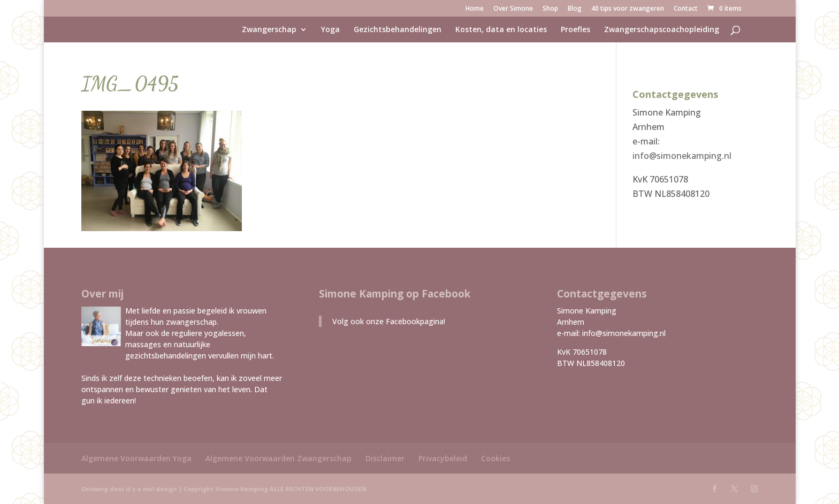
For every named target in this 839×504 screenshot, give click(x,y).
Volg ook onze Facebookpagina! (389, 321)
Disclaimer (385, 458)
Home (475, 9)
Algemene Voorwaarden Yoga (136, 458)
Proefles (575, 30)
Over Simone (513, 9)
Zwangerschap (269, 30)
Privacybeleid (443, 458)
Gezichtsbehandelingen (398, 30)
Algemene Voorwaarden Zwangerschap (279, 458)
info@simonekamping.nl (682, 156)
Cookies (495, 458)
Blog (575, 9)
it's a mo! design (151, 489)
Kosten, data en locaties (501, 30)
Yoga (330, 30)
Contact (686, 9)
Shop (550, 9)
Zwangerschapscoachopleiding (662, 30)
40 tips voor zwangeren (628, 9)
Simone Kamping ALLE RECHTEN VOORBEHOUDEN (291, 489)
